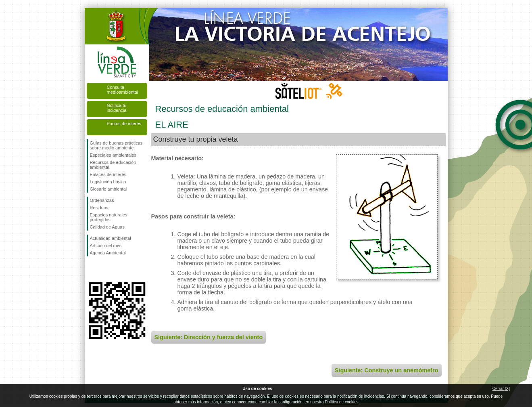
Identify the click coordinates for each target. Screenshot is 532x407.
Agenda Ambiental (108, 253)
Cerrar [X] (501, 389)
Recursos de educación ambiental (113, 165)
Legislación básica (108, 182)
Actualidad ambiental (111, 238)
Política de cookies (341, 402)
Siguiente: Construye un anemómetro (387, 370)
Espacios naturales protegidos (109, 217)
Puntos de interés (124, 124)
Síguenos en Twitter (105, 269)
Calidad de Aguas (107, 227)
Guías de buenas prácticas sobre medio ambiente (116, 145)
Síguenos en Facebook (92, 269)
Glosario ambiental (108, 189)
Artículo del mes (106, 245)
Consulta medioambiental (123, 90)
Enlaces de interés (108, 174)
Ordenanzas (102, 200)
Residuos (99, 208)
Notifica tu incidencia (117, 108)
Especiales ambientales (113, 155)
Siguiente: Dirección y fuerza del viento (209, 337)
